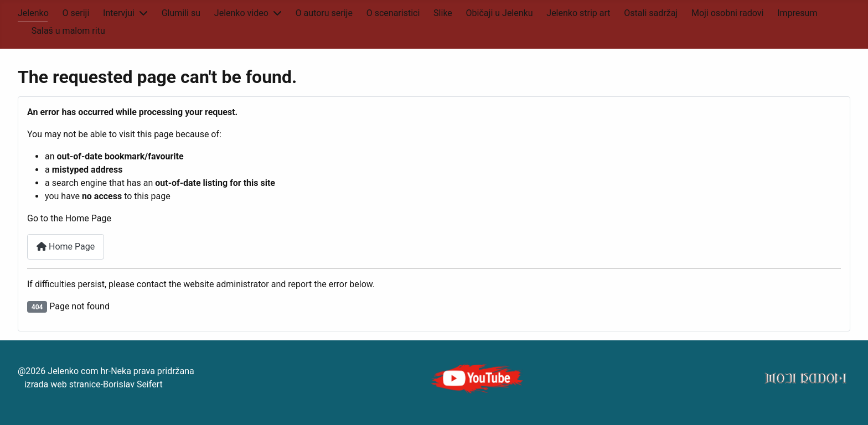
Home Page (66, 247)
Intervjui (119, 13)
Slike (443, 13)
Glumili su (181, 13)
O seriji (76, 13)
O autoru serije (324, 13)
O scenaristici (393, 13)
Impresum (797, 13)
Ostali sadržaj (651, 13)
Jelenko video (241, 13)
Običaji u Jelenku (500, 13)
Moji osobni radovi (727, 13)
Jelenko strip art (578, 13)
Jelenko (33, 13)
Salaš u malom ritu (68, 31)
